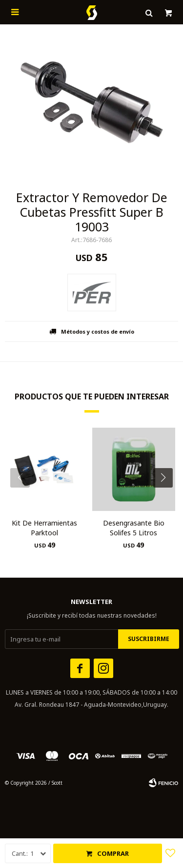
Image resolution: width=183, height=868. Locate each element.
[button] (167, 497)
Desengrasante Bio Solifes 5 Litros (134, 528)
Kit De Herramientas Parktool (44, 528)
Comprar (113, 853)
